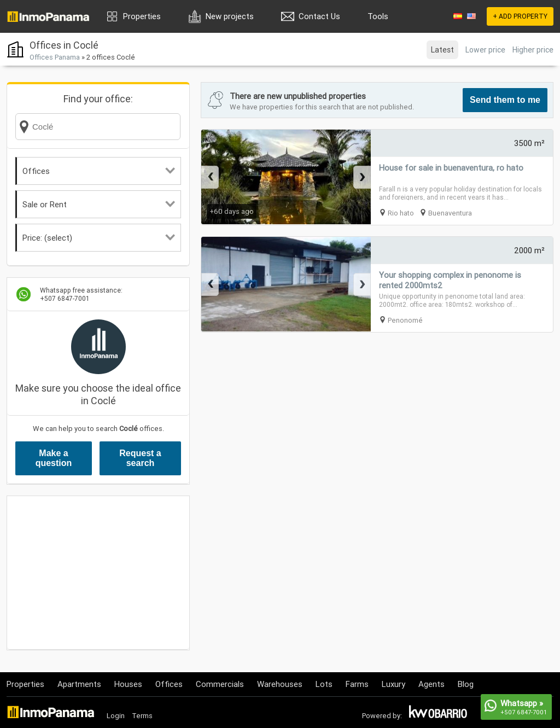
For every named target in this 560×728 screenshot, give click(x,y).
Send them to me (505, 100)
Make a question (54, 458)
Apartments (79, 684)
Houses (128, 684)
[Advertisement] (98, 573)
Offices (99, 171)
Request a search (140, 458)
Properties (142, 16)
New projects (230, 16)
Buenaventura (450, 213)
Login (116, 716)
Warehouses (280, 684)
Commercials (220, 684)
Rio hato (401, 213)
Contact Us (319, 16)
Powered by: (382, 716)
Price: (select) (99, 238)
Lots (324, 684)
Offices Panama (55, 57)
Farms (357, 684)
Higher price (533, 50)
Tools (378, 16)
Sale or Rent (99, 204)
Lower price (485, 50)
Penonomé (405, 320)
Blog (466, 684)
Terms (142, 716)
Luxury (393, 684)
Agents (431, 684)
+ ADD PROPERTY (520, 16)
